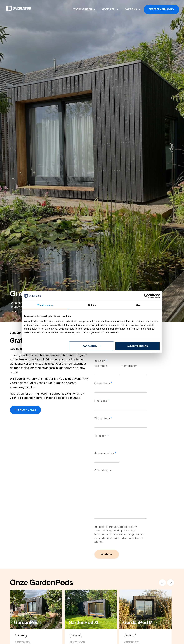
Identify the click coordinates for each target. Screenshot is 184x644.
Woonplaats (103, 418)
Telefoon (101, 436)
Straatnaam (103, 383)
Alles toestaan (137, 346)
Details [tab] (92, 305)
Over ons (133, 10)
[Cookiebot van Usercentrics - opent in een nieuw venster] (146, 296)
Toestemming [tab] (45, 305)
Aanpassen (92, 346)
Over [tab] (139, 305)
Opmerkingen (103, 471)
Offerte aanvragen (162, 10)
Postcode (102, 401)
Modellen (110, 10)
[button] (162, 583)
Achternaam (130, 366)
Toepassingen (84, 10)
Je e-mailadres (105, 453)
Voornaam (101, 366)
